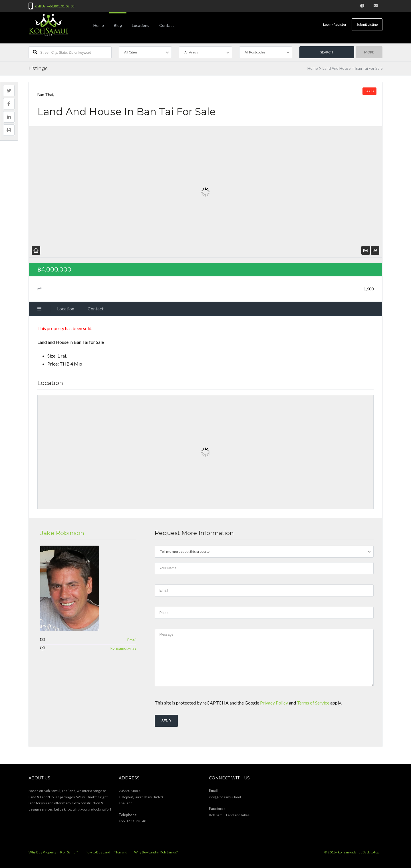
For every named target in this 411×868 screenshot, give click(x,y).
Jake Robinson (62, 533)
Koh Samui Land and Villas (229, 815)
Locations (141, 25)
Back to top (371, 852)
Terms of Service (313, 703)
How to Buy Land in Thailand (106, 852)
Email (132, 640)
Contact (167, 25)
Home (99, 25)
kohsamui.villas (123, 648)
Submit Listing (367, 24)
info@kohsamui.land (225, 797)
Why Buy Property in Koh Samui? (53, 852)
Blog (118, 25)
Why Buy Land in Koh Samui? (156, 852)
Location (66, 309)
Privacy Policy (274, 703)
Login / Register (335, 24)
